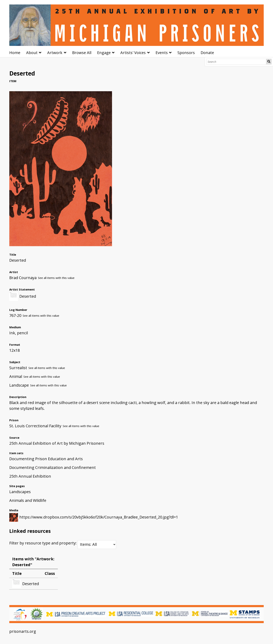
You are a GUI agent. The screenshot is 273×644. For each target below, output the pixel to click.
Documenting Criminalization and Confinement (53, 467)
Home (15, 53)
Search (269, 62)
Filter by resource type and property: (63, 543)
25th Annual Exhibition (30, 476)
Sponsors (186, 53)
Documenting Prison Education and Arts (46, 459)
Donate (207, 53)
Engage (104, 53)
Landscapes (20, 492)
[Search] (236, 62)
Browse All (82, 53)
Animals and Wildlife (28, 500)
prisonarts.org (23, 631)
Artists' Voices (133, 53)
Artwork (55, 53)
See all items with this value (56, 278)
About (32, 53)
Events (162, 53)
